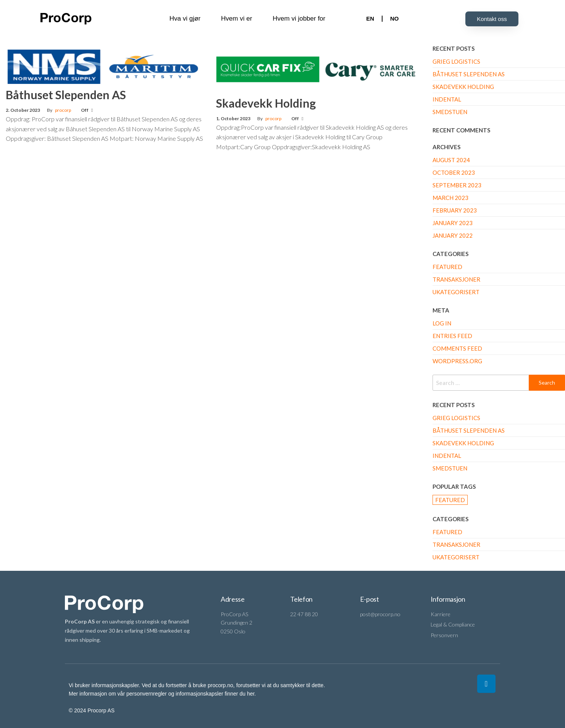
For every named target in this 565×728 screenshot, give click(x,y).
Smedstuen (450, 112)
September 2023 (457, 185)
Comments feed (457, 348)
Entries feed (452, 336)
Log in (442, 323)
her (251, 694)
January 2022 (453, 235)
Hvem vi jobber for (299, 19)
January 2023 (453, 223)
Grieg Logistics (456, 61)
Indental (447, 99)
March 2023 (450, 198)
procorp (63, 110)
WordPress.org (457, 361)
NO (395, 19)
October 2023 (454, 172)
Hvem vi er (236, 19)
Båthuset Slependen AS (66, 95)
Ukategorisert (456, 292)
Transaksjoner (456, 279)
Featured (447, 267)
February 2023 (455, 210)
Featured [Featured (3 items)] (450, 500)
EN (370, 19)
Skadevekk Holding (266, 103)
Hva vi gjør (185, 19)
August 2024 (451, 160)
